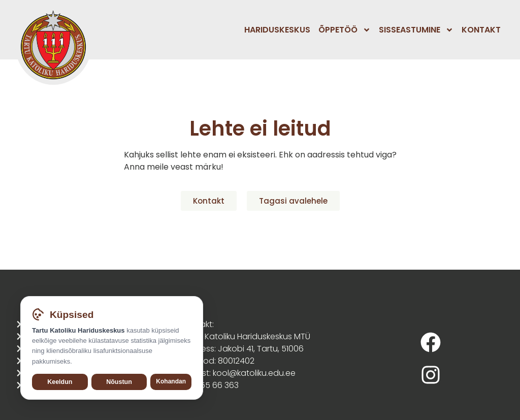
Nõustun (119, 382)
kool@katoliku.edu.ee (254, 373)
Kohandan (171, 381)
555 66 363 (217, 385)
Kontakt (481, 30)
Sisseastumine (416, 30)
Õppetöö (345, 30)
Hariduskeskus (277, 30)
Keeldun (60, 382)
